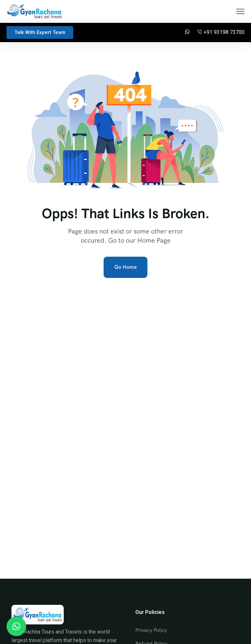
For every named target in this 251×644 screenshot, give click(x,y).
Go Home (125, 267)
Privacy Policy (151, 630)
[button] (16, 626)
